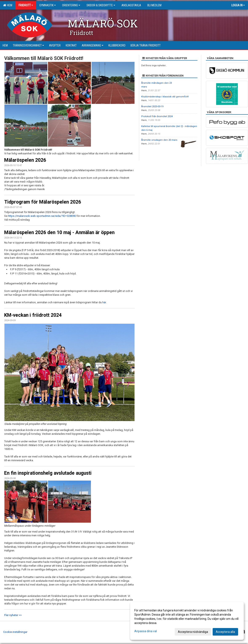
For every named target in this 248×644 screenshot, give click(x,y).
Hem (8, 5)
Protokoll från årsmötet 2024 (157, 116)
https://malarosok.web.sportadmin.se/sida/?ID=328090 (42, 216)
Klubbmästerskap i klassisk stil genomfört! (165, 97)
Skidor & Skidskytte (101, 5)
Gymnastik (48, 5)
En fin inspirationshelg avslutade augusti (48, 473)
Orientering (71, 5)
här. (104, 302)
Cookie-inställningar (15, 632)
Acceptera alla (225, 632)
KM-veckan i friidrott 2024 (33, 315)
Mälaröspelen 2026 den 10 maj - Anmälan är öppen (59, 233)
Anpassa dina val (146, 631)
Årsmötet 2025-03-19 (152, 107)
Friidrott (26, 5)
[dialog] (187, 621)
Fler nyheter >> (13, 615)
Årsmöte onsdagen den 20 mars (159, 140)
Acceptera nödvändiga (193, 632)
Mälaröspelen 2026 (25, 160)
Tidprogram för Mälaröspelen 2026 (43, 202)
